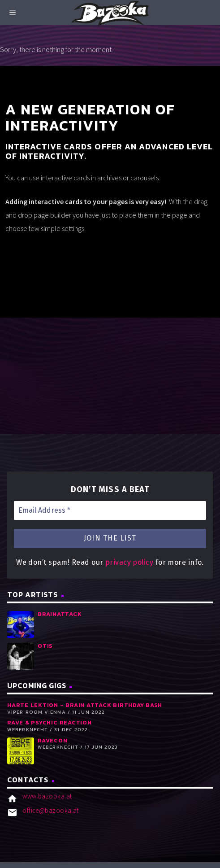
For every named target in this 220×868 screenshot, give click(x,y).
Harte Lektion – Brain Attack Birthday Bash (85, 705)
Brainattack (60, 614)
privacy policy (129, 562)
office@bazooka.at (51, 810)
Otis (45, 646)
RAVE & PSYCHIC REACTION (50, 722)
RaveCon (52, 740)
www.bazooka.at (47, 796)
